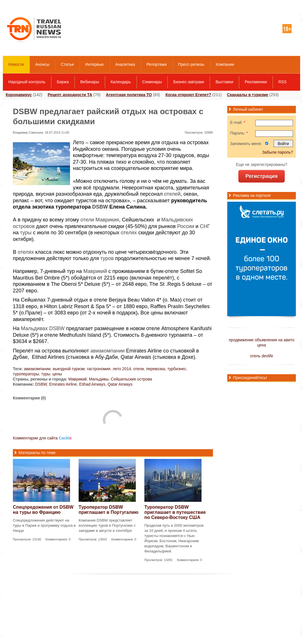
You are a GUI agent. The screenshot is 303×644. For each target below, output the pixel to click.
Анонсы (42, 64)
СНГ (205, 226)
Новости (16, 64)
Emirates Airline (63, 384)
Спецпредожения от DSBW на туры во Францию (43, 510)
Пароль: (239, 133)
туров (107, 258)
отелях (129, 233)
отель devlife (262, 356)
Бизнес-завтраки (189, 82)
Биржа (63, 82)
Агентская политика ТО (129, 95)
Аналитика (125, 64)
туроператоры (26, 374)
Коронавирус (19, 95)
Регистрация (262, 176)
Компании (225, 64)
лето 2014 (122, 369)
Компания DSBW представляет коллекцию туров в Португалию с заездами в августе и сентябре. (107, 525)
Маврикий (95, 271)
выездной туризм (69, 369)
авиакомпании (107, 351)
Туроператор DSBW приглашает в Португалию (108, 510)
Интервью (94, 64)
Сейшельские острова (131, 379)
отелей (172, 194)
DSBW (100, 207)
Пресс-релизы (191, 64)
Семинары (152, 82)
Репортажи (157, 64)
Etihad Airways (92, 384)
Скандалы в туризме (248, 95)
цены (57, 374)
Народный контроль (27, 82)
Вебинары (90, 82)
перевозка (156, 369)
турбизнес (177, 369)
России (186, 226)
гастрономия (99, 369)
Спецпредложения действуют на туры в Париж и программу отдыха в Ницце (44, 525)
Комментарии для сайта (42, 438)
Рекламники (256, 82)
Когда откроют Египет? (188, 95)
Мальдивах (34, 328)
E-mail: (238, 122)
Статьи (67, 64)
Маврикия (107, 220)
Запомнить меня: (246, 144)
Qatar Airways (120, 384)
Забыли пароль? (278, 152)
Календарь (121, 82)
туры (26, 233)
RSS (283, 82)
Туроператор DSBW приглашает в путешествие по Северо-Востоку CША (175, 512)
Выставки (224, 82)
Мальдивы (99, 379)
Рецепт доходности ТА (70, 95)
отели (87, 220)
